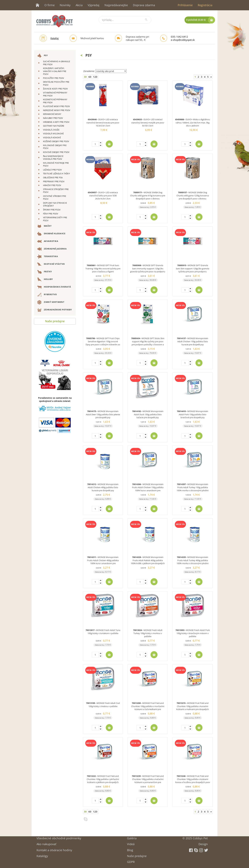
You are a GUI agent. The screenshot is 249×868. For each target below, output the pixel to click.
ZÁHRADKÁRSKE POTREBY (55, 310)
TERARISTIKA (47, 257)
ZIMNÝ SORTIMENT (51, 302)
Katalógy (42, 855)
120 (95, 77)
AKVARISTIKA (48, 241)
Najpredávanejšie (116, 5)
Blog (130, 849)
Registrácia (205, 5)
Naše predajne (55, 320)
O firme (50, 5)
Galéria (132, 837)
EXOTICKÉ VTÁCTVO (51, 264)
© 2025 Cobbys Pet (195, 837)
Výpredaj (94, 5)
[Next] (211, 77)
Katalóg (55, 38)
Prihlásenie (185, 5)
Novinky (65, 5)
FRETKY (45, 272)
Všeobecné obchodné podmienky (59, 837)
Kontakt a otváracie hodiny (54, 849)
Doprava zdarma (144, 5)
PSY (42, 56)
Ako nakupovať (46, 843)
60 (90, 77)
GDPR (131, 861)
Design (203, 843)
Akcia (79, 5)
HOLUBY (45, 279)
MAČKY (44, 226)
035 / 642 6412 (179, 37)
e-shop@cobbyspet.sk (183, 40)
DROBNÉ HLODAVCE (51, 234)
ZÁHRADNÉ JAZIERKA (52, 249)
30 (85, 77)
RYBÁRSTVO (47, 295)
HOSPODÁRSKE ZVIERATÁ (54, 287)
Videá (131, 843)
